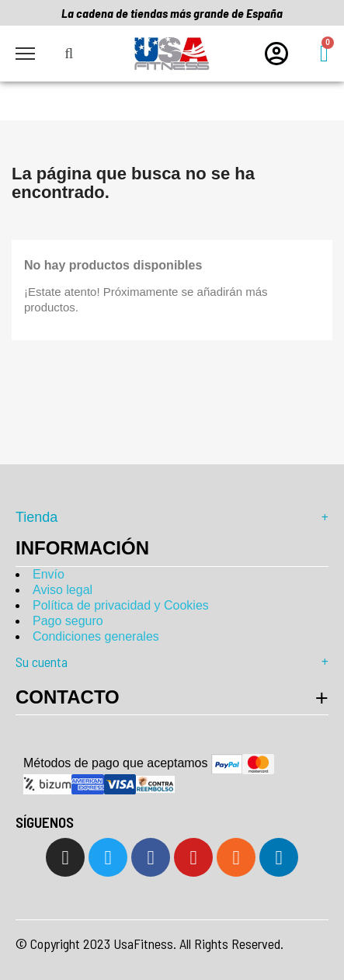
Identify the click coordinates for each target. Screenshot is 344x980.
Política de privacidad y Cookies (121, 605)
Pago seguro (68, 621)
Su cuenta (172, 662)
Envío (49, 574)
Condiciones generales (96, 636)
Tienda (172, 517)
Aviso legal (63, 590)
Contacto (68, 697)
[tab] (172, 697)
